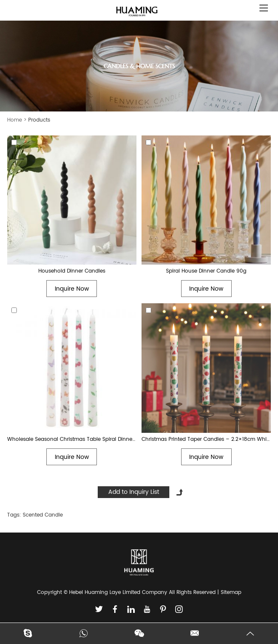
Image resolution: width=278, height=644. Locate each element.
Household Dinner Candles (72, 271)
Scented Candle (43, 515)
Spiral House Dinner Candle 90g (206, 271)
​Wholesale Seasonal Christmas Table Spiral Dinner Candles (72, 439)
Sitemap (231, 592)
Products (39, 120)
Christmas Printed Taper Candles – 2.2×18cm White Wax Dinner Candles (206, 439)
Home (15, 120)
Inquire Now (72, 289)
